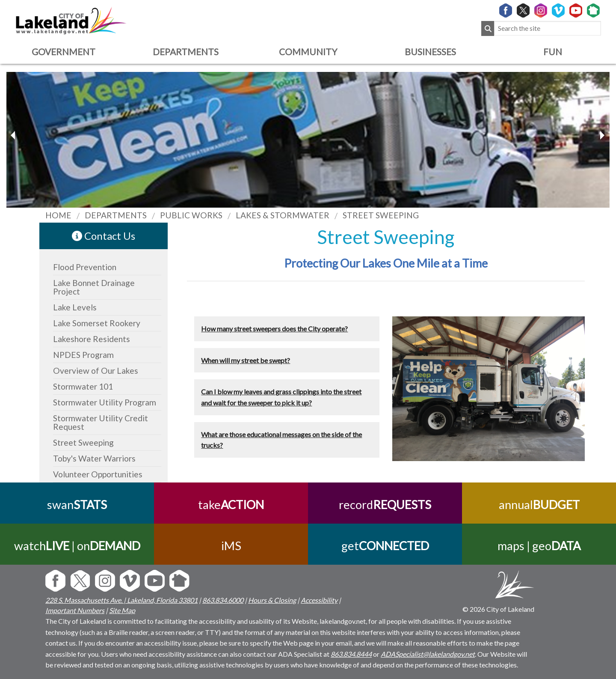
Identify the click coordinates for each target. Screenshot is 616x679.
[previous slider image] (602, 135)
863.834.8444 (351, 654)
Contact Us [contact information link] (104, 236)
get (385, 546)
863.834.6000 (223, 600)
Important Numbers (75, 610)
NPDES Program (83, 355)
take (231, 505)
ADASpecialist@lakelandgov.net (428, 654)
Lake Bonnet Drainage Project (94, 287)
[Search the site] (548, 28)
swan (77, 505)
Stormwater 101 (83, 386)
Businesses (430, 52)
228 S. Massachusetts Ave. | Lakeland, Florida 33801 (121, 600)
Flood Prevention (85, 267)
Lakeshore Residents (92, 339)
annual (539, 505)
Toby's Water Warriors (94, 458)
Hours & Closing (272, 600)
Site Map (122, 610)
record (385, 505)
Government (64, 52)
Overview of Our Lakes (96, 371)
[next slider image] (14, 135)
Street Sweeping (83, 442)
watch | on (77, 546)
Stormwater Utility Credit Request (101, 422)
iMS (231, 546)
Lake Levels (75, 307)
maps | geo (539, 546)
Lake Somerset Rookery (97, 323)
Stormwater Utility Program (105, 402)
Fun (553, 52)
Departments (186, 52)
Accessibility (319, 600)
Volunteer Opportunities (98, 474)
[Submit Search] (488, 28)
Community (308, 52)
